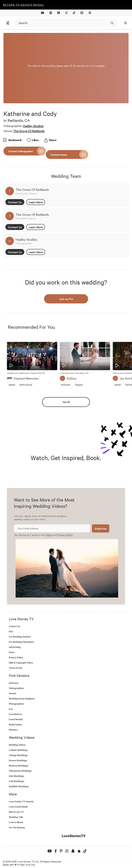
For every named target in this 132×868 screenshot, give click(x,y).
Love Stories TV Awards (21, 801)
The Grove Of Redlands (29, 131)
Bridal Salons (15, 724)
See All (66, 402)
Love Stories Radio (18, 807)
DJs (11, 709)
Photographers (16, 704)
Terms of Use (16, 668)
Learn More (36, 202)
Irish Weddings (16, 776)
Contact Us (15, 202)
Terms (49, 535)
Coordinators (15, 714)
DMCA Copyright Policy (21, 663)
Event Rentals (16, 719)
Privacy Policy (65, 535)
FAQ (11, 631)
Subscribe (101, 528)
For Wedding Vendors (20, 637)
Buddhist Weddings (19, 786)
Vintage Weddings (18, 755)
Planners (13, 730)
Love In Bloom (16, 822)
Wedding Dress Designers (22, 698)
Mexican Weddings (18, 766)
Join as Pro (66, 299)
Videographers (16, 688)
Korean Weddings (18, 760)
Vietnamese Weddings (20, 771)
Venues (12, 693)
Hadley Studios (33, 126)
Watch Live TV (16, 812)
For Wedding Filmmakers (21, 642)
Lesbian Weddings (18, 750)
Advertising (15, 647)
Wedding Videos (17, 745)
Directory (14, 683)
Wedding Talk (16, 817)
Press (12, 652)
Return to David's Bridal (24, 5)
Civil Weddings (16, 781)
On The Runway (17, 827)
